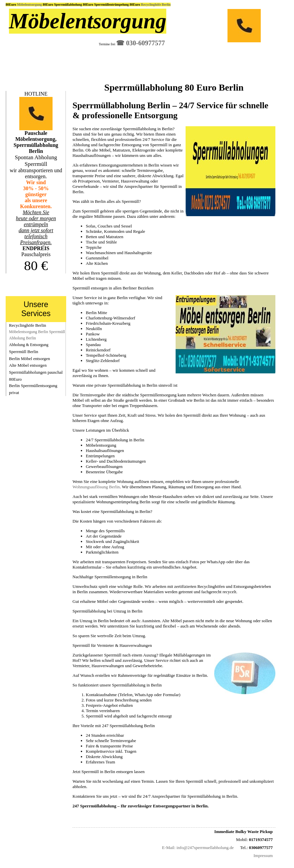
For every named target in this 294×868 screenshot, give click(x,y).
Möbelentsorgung (30, 4)
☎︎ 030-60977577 (141, 43)
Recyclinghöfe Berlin (156, 4)
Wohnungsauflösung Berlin (96, 487)
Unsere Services (36, 309)
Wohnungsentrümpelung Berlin (123, 502)
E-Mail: (169, 848)
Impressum (263, 856)
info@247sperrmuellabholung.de (205, 848)
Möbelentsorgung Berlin (28, 332)
